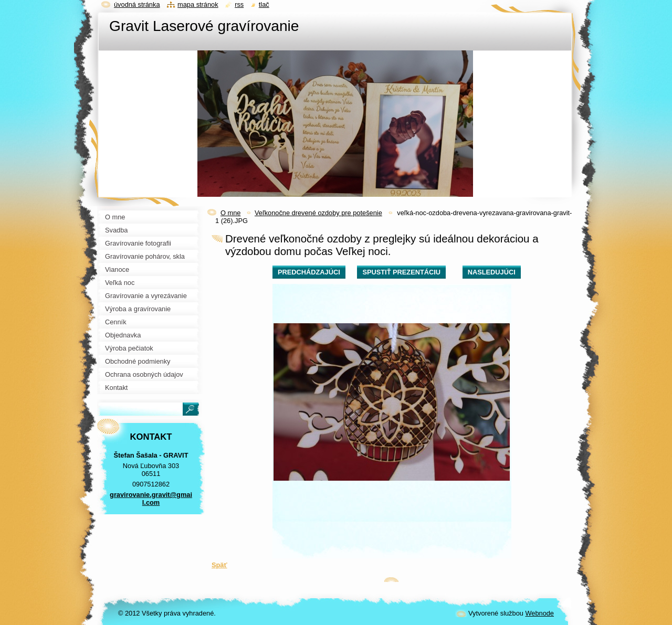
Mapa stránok (198, 4)
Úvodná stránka (137, 4)
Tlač (264, 4)
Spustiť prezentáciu (401, 272)
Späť (219, 565)
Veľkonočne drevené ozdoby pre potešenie (318, 213)
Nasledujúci (492, 272)
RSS (239, 4)
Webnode (539, 613)
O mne (230, 213)
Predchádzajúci (309, 272)
